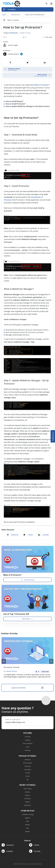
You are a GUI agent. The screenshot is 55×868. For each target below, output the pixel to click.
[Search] (47, 4)
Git (27, 779)
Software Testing (28, 814)
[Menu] (51, 4)
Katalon (27, 792)
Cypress (28, 795)
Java (28, 828)
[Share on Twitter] (27, 63)
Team (27, 747)
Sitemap (28, 750)
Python (27, 802)
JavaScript (28, 805)
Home (4, 15)
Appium (28, 818)
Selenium (28, 760)
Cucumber (27, 770)
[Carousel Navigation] (27, 661)
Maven (27, 825)
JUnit (27, 821)
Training (27, 740)
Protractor (15, 15)
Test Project (27, 789)
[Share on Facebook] (10, 63)
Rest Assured (28, 763)
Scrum (28, 776)
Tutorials (28, 737)
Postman (28, 766)
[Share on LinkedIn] (45, 63)
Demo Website (28, 743)
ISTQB (27, 773)
